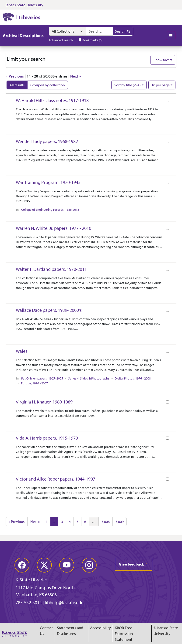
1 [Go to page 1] (47, 522)
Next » (76, 76)
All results (17, 85)
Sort (128, 85)
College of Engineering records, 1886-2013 (50, 210)
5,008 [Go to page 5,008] (106, 522)
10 (161, 85)
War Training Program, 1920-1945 (48, 182)
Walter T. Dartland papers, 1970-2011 (51, 269)
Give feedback (134, 564)
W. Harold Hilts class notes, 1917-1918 (52, 100)
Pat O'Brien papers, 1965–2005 (42, 378)
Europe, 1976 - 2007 (34, 383)
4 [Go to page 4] (70, 522)
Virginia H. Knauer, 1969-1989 (44, 402)
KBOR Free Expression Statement (124, 633)
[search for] (100, 31)
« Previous (15, 76)
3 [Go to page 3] (62, 522)
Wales (22, 351)
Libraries (29, 17)
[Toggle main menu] (171, 36)
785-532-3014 (29, 602)
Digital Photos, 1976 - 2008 (133, 378)
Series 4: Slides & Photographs (89, 378)
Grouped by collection (48, 85)
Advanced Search (61, 40)
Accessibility (100, 628)
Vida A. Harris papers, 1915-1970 (47, 438)
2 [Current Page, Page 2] (54, 522)
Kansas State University (24, 5)
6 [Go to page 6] (85, 522)
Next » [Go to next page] (35, 522)
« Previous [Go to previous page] (17, 522)
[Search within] (67, 31)
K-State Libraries (32, 580)
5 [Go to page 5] (77, 522)
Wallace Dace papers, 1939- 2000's (49, 310)
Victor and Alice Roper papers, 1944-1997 (56, 479)
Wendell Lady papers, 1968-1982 (47, 141)
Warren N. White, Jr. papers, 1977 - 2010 (54, 228)
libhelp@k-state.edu (64, 602)
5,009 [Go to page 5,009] (120, 522)
